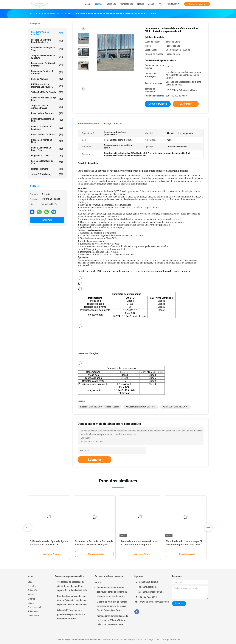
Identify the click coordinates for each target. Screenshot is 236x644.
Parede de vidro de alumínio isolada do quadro (99, 407)
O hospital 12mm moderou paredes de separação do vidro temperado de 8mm (72, 614)
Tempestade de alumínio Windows (47, 57)
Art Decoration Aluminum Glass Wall (141, 407)
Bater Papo (47, 220)
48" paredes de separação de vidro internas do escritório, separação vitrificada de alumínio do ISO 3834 (73, 587)
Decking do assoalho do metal (47, 120)
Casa (30, 582)
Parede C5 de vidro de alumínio (175, 407)
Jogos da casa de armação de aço (47, 107)
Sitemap (32, 599)
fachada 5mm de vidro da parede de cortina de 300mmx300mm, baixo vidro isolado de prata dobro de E (112, 621)
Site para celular (35, 607)
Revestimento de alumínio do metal (47, 65)
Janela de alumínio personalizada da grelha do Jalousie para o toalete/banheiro (139, 545)
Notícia (31, 595)
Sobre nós (32, 590)
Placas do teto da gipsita (47, 134)
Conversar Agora (197, 4)
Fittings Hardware (47, 169)
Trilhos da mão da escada (47, 92)
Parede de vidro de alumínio (47, 33)
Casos (31, 603)
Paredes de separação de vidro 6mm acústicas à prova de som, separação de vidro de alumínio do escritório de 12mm (72, 601)
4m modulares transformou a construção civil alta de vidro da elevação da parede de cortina (112, 592)
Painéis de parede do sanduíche (47, 128)
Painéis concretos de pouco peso (47, 149)
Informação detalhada (88, 123)
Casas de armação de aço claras (47, 99)
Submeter (95, 460)
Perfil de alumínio (47, 79)
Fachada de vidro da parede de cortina (47, 41)
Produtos (32, 586)
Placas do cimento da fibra (47, 141)
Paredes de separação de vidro (47, 49)
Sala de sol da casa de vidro (47, 162)
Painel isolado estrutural (47, 113)
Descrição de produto (113, 123)
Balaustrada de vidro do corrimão (47, 72)
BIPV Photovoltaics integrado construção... (47, 86)
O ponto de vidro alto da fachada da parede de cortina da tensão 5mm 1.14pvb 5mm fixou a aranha (112, 606)
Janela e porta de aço (47, 174)
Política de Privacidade (33, 614)
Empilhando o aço (47, 156)
